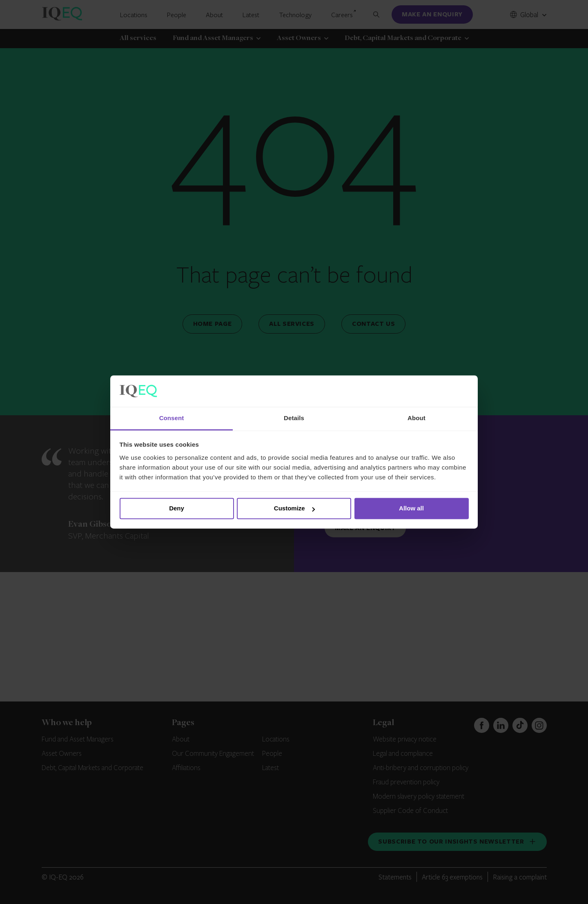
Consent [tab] (172, 418)
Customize (294, 509)
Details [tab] (294, 418)
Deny (177, 509)
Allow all (411, 509)
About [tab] (416, 418)
